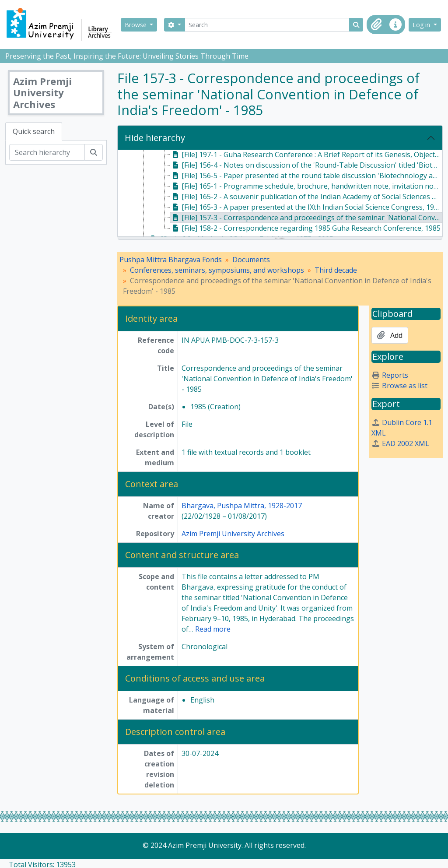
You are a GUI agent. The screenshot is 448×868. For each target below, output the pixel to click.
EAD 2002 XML (400, 443)
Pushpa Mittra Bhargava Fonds (171, 260)
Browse (136, 25)
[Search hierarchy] (47, 152)
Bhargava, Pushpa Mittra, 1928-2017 (242, 506)
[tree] (280, 194)
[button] (376, 25)
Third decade (336, 270)
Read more (213, 629)
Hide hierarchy (155, 138)
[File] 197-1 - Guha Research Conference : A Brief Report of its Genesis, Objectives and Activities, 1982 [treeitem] (306, 155)
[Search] (267, 25)
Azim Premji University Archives (233, 534)
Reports (390, 375)
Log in (422, 25)
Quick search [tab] (34, 131)
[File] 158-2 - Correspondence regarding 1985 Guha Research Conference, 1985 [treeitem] (305, 228)
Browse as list (399, 386)
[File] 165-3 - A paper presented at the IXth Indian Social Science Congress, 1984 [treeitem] (306, 207)
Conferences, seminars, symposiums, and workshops (217, 270)
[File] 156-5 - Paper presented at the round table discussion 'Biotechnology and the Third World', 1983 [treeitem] (306, 176)
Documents (251, 260)
